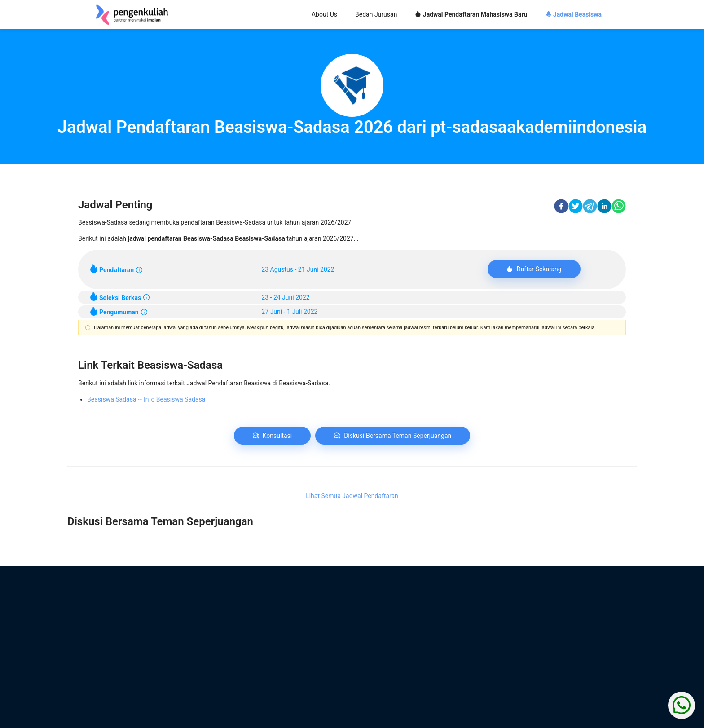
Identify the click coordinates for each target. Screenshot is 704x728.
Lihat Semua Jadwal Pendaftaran (352, 496)
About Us (324, 14)
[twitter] (576, 207)
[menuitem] (324, 15)
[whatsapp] (619, 207)
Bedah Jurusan (376, 14)
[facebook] (561, 207)
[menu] (406, 15)
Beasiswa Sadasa (146, 399)
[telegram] (590, 207)
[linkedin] (604, 207)
